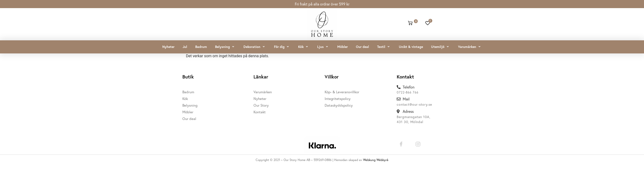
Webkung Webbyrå (376, 160)
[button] (225, 47)
